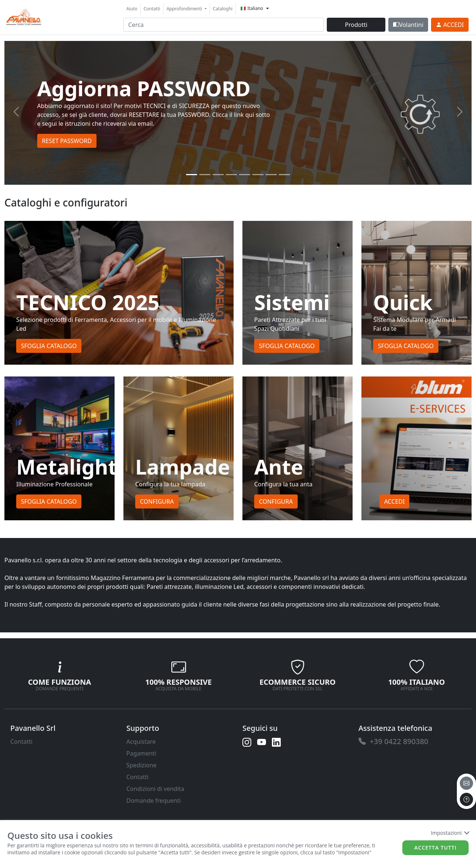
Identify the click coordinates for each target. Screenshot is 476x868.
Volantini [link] (408, 25)
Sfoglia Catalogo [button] (49, 346)
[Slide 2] (218, 175)
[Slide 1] (205, 175)
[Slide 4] (245, 175)
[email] (466, 783)
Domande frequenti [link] (154, 801)
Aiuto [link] (132, 9)
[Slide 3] (231, 175)
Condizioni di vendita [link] (155, 789)
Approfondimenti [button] (185, 9)
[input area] (224, 25)
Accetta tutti (436, 848)
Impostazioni (450, 833)
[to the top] (466, 799)
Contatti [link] (152, 9)
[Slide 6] (271, 175)
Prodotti (356, 25)
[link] (24, 16)
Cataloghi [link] (223, 9)
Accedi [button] (395, 501)
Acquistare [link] (141, 742)
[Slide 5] (258, 175)
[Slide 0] (192, 175)
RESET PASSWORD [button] (67, 141)
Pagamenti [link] (141, 753)
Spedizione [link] (141, 765)
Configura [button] (157, 501)
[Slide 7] (284, 175)
